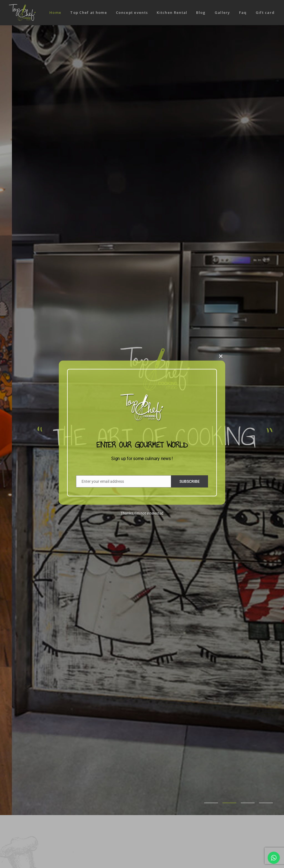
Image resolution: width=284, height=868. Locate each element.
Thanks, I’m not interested (142, 513)
